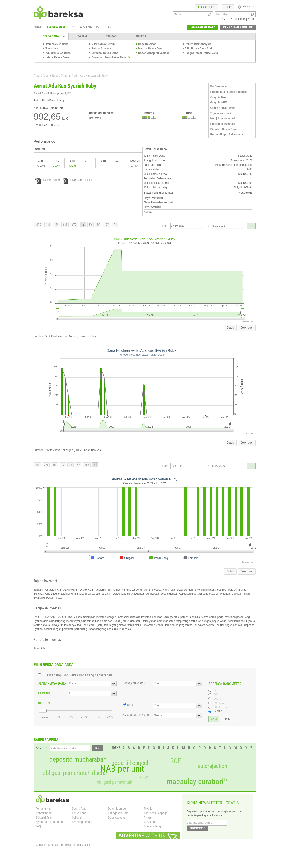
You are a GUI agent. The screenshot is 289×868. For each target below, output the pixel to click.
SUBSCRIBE (198, 828)
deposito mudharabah (78, 759)
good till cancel (130, 763)
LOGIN (228, 7)
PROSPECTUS (48, 180)
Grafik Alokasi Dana (223, 108)
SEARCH (42, 748)
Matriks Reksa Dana (151, 49)
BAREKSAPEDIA (46, 740)
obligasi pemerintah (115, 782)
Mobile (148, 809)
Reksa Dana (60, 76)
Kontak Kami (44, 813)
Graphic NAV (219, 97)
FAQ (38, 826)
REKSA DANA (51, 36)
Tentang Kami (44, 809)
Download (247, 328)
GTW (144, 778)
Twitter (148, 817)
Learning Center (82, 822)
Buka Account (116, 817)
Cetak (230, 328)
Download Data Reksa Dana (109, 57)
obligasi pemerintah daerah (76, 773)
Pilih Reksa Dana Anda (199, 49)
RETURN (44, 703)
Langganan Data (118, 813)
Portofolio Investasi (223, 124)
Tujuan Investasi (221, 113)
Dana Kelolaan (147, 44)
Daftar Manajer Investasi (153, 53)
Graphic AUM (219, 103)
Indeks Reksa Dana (57, 57)
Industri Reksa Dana (58, 53)
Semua (218, 711)
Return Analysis (102, 49)
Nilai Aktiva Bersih (103, 44)
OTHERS (141, 36)
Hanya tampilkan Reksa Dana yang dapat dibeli (78, 675)
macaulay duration (195, 782)
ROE (176, 761)
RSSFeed (149, 822)
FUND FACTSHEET (78, 180)
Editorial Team (45, 817)
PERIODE (44, 693)
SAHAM (82, 36)
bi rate (227, 780)
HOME (38, 27)
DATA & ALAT (57, 27)
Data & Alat (41, 76)
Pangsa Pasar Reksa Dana (201, 53)
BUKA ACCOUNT (207, 7)
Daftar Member (117, 809)
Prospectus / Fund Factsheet (229, 92)
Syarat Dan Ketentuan (49, 822)
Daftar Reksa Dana (57, 44)
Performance (219, 87)
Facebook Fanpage (156, 813)
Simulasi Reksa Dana (105, 53)
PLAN (108, 27)
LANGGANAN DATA (203, 27)
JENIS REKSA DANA (52, 683)
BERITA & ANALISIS (85, 27)
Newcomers (52, 49)
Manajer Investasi (134, 683)
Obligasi (77, 817)
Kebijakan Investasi (223, 119)
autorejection (212, 766)
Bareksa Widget (154, 826)
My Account (247, 6)
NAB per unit (122, 769)
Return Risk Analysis (198, 44)
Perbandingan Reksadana (227, 134)
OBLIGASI (111, 36)
